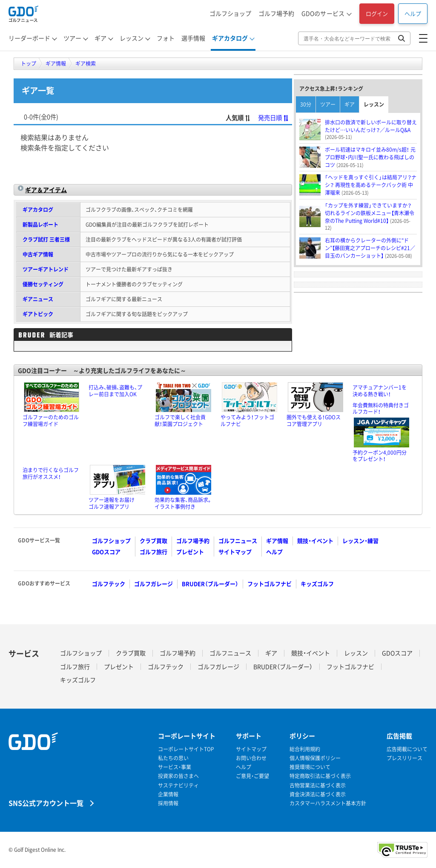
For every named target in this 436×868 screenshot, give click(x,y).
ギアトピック (38, 314)
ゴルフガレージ (153, 584)
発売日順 (274, 118)
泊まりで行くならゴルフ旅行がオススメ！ (51, 473)
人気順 (238, 118)
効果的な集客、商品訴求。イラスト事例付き (183, 503)
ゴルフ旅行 (153, 552)
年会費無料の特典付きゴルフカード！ (381, 409)
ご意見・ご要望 (252, 776)
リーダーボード (29, 38)
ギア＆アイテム (46, 190)
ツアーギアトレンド (46, 269)
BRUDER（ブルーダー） (210, 584)
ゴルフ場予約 (276, 13)
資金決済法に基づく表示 (318, 794)
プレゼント (190, 552)
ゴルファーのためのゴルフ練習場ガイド (51, 421)
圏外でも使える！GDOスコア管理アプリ (314, 421)
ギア (100, 38)
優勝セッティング (43, 284)
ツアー (72, 38)
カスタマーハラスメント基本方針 (328, 803)
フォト (166, 38)
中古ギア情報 (38, 254)
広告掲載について (407, 749)
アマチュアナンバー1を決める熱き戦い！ (380, 391)
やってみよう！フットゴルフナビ (247, 421)
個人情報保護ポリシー (315, 758)
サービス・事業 (175, 767)
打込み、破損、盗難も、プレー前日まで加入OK (115, 391)
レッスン (132, 38)
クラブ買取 (153, 541)
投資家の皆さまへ (178, 776)
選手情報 (193, 38)
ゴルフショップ (230, 13)
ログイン (377, 13)
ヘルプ (413, 13)
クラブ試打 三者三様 (46, 239)
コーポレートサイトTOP (186, 749)
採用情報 (168, 803)
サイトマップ (235, 552)
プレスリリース (404, 758)
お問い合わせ (251, 758)
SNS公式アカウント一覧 (46, 803)
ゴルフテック (109, 584)
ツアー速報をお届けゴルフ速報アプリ (112, 503)
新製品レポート (40, 225)
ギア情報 (277, 541)
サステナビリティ (178, 786)
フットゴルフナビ (270, 584)
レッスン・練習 (360, 541)
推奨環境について (310, 767)
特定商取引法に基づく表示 (320, 776)
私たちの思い (173, 758)
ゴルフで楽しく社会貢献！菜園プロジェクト (180, 421)
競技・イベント (315, 541)
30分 (306, 104)
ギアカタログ (230, 38)
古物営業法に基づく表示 (318, 786)
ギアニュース (38, 299)
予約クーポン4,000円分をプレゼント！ (380, 456)
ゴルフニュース (238, 541)
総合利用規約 (305, 749)
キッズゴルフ (317, 584)
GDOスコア (106, 552)
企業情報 (168, 794)
